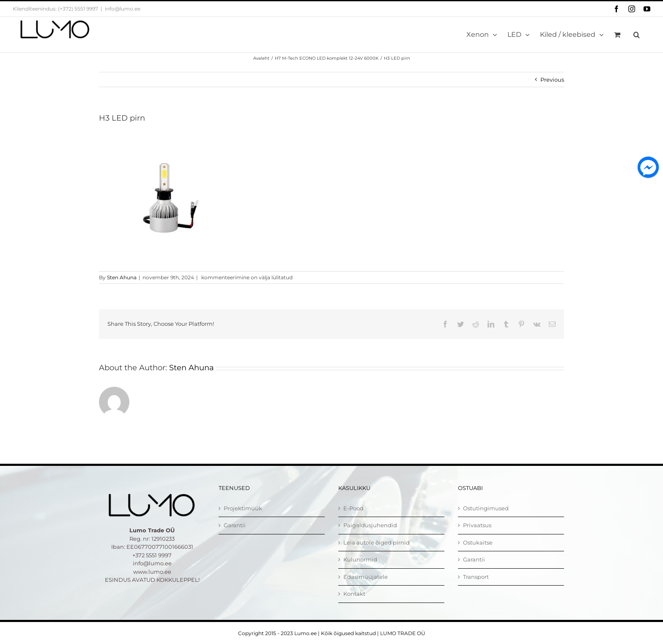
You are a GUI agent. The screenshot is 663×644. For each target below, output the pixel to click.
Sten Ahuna (122, 277)
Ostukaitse (478, 542)
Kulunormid (360, 559)
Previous (552, 80)
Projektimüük (243, 508)
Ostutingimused (486, 508)
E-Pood (353, 508)
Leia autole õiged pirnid (377, 542)
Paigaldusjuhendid (370, 525)
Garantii (235, 525)
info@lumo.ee (123, 9)
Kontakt (354, 594)
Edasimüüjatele (366, 577)
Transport (476, 577)
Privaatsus (477, 525)
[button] (637, 35)
